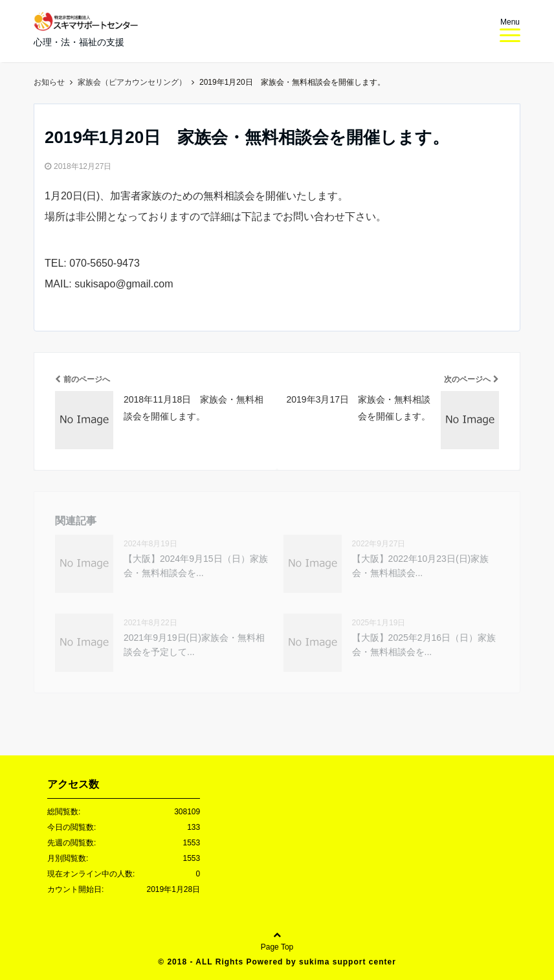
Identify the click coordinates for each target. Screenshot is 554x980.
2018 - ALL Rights (206, 962)
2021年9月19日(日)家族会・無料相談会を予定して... (194, 645)
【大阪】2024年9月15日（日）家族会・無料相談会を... (196, 566)
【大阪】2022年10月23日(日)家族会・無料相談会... (421, 566)
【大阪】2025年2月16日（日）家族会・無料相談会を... (424, 645)
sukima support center (348, 962)
